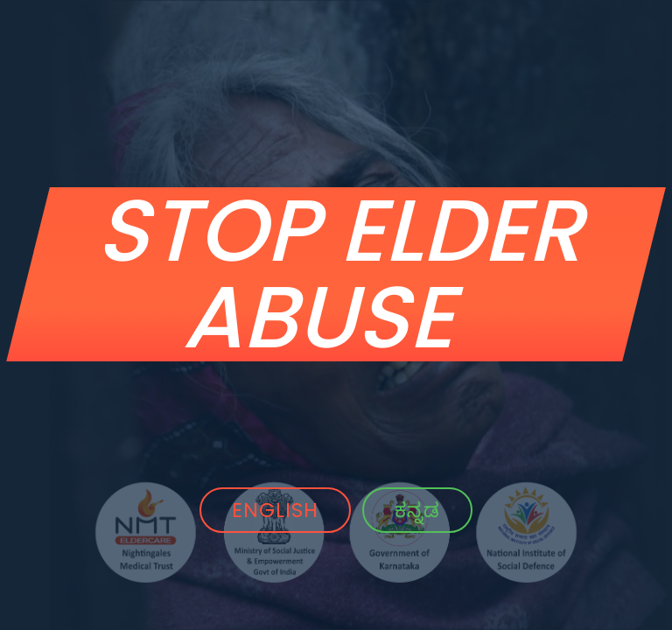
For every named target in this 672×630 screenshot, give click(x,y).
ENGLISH (275, 510)
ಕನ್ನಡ (417, 510)
